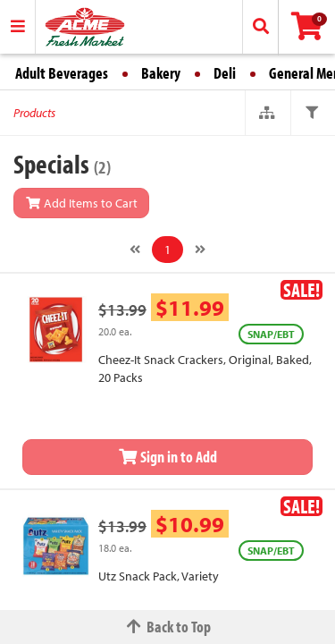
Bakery (161, 73)
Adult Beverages (62, 73)
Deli (225, 73)
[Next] (200, 250)
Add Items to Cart (81, 203)
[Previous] (135, 250)
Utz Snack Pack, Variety (159, 576)
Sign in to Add (168, 457)
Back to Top (168, 627)
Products (34, 113)
